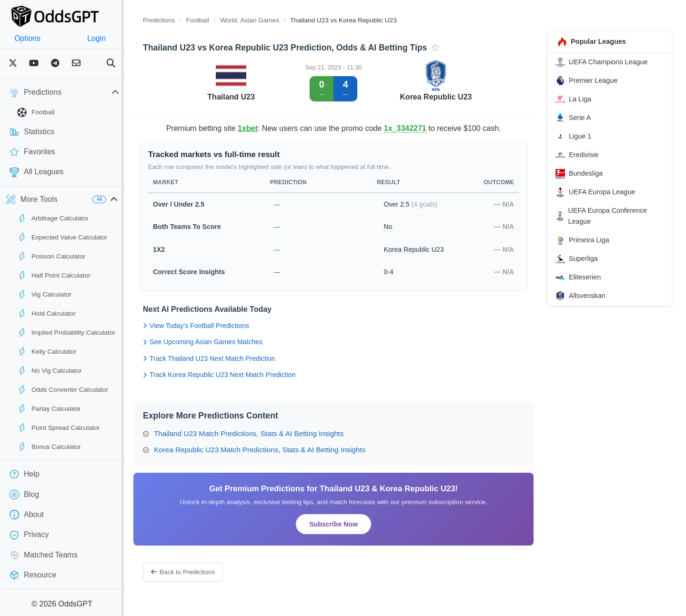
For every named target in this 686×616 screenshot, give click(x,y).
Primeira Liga (587, 240)
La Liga (578, 99)
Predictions (178, 20)
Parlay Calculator (49, 408)
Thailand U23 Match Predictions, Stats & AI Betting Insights (262, 433)
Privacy (29, 535)
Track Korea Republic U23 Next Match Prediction (238, 375)
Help (25, 474)
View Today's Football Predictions (215, 326)
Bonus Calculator (49, 447)
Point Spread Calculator (59, 427)
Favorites (32, 152)
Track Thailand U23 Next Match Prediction (228, 358)
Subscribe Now (345, 524)
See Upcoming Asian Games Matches (222, 342)
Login (111, 38)
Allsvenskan (585, 296)
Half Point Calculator (54, 275)
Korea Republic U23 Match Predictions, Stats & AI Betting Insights (273, 450)
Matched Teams (44, 555)
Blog (24, 495)
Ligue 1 (578, 136)
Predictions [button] (74, 92)
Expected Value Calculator (62, 237)
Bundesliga (584, 174)
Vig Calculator (44, 294)
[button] (133, 199)
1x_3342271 (417, 128)
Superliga (581, 259)
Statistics (32, 132)
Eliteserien (583, 278)
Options (32, 38)
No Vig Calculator (50, 370)
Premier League (591, 80)
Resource (33, 575)
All (118, 199)
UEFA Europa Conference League (606, 216)
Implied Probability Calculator (66, 332)
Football (36, 112)
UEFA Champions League (606, 62)
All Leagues (37, 172)
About (27, 515)
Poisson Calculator (51, 256)
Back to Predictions (202, 572)
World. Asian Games (269, 20)
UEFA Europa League (600, 192)
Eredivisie (582, 155)
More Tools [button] (32, 199)
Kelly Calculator (47, 351)
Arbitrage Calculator (53, 218)
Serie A (578, 118)
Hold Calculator (46, 313)
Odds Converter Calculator (63, 389)
